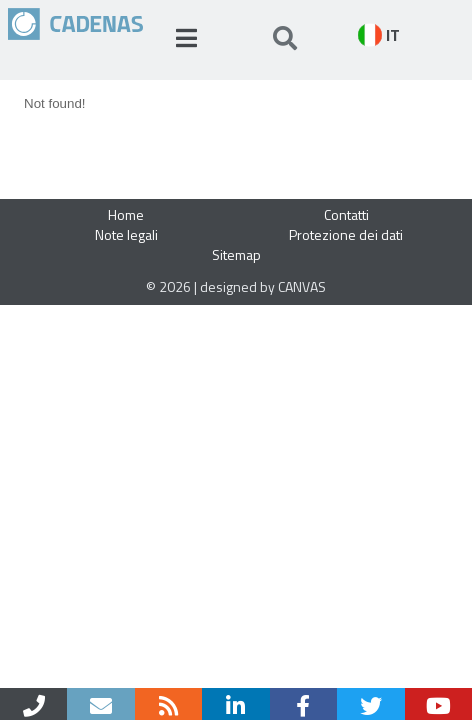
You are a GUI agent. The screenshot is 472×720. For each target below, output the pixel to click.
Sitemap (236, 254)
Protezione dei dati (346, 234)
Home (126, 214)
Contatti (346, 214)
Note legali (126, 234)
